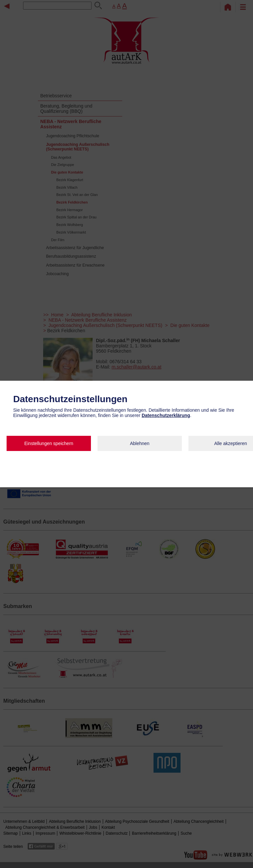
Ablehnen (140, 443)
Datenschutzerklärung (166, 415)
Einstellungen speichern (49, 443)
